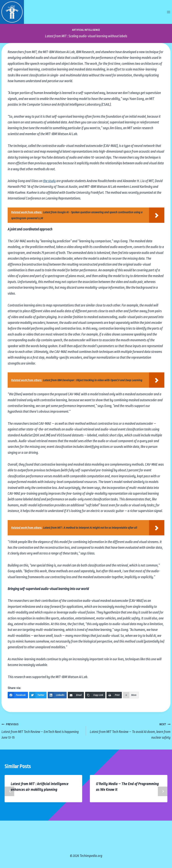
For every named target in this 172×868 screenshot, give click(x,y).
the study (49, 181)
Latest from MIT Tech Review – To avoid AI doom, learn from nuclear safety (130, 730)
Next (163, 791)
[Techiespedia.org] (12, 12)
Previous (9, 791)
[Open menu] (168, 12)
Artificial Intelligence (86, 30)
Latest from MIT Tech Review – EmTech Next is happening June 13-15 (42, 730)
